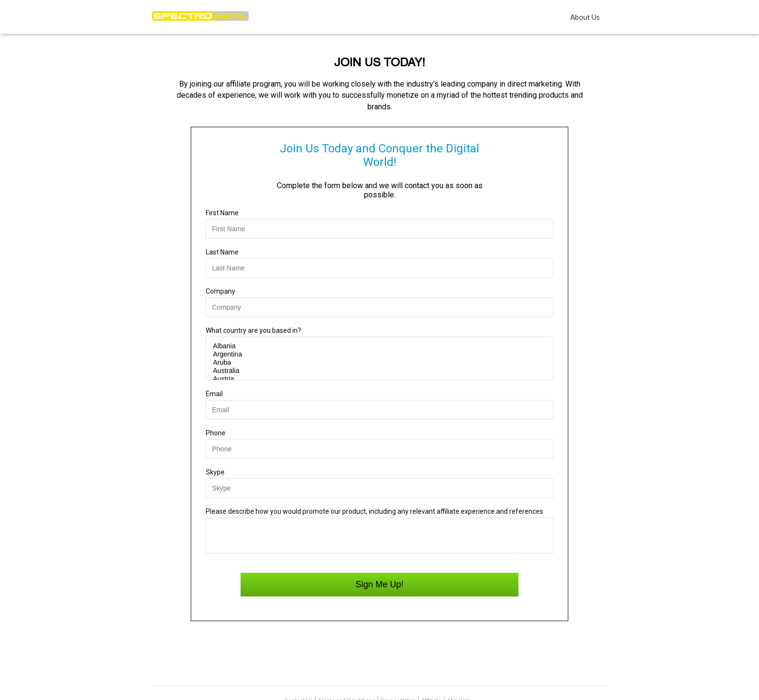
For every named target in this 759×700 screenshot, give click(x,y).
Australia (379, 371)
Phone (216, 433)
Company (220, 291)
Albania (379, 346)
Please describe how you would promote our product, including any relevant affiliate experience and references (374, 511)
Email (214, 394)
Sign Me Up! (379, 589)
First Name (222, 213)
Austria (379, 379)
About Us (585, 17)
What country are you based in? (253, 330)
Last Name (222, 252)
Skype (215, 472)
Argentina (379, 354)
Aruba (379, 363)
